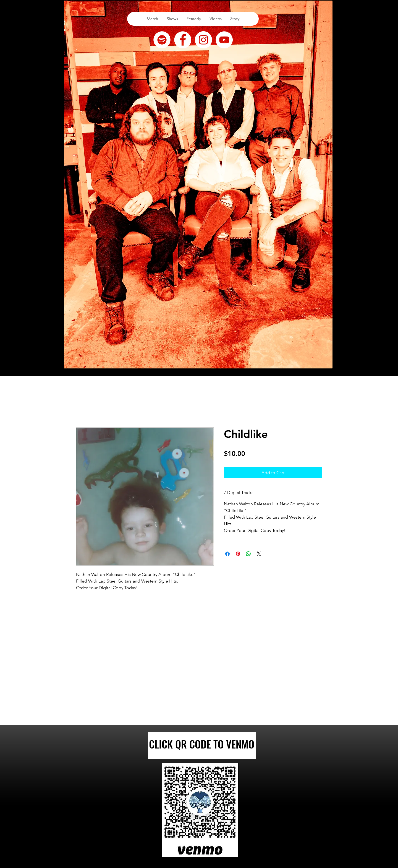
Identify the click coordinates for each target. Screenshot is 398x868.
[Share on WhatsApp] (248, 554)
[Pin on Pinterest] (238, 554)
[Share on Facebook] (227, 554)
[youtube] (224, 40)
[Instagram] (203, 40)
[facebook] (183, 40)
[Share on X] (259, 554)
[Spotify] (162, 40)
